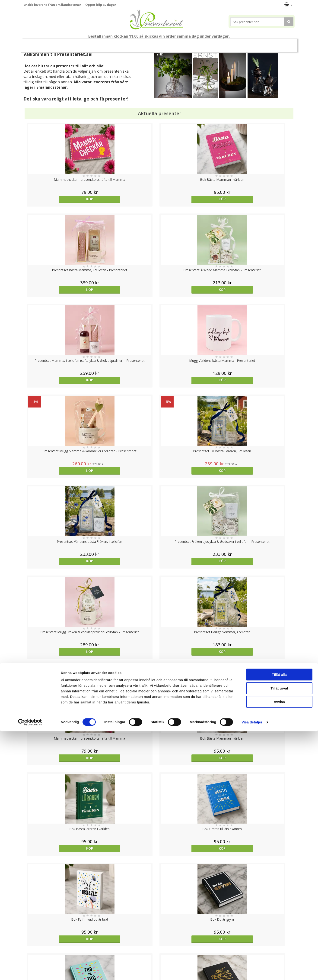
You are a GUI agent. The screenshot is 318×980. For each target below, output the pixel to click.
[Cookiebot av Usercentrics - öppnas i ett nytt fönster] (30, 971)
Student (113, 44)
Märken (283, 44)
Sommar (132, 44)
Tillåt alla (279, 923)
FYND (159, 54)
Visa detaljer (252, 971)
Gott (262, 44)
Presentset (157, 44)
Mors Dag (54, 44)
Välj (57, 683)
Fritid (244, 44)
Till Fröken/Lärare (86, 44)
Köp (57, 199)
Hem (209, 44)
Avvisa (279, 950)
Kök (226, 44)
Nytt (32, 44)
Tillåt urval (279, 937)
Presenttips (185, 44)
